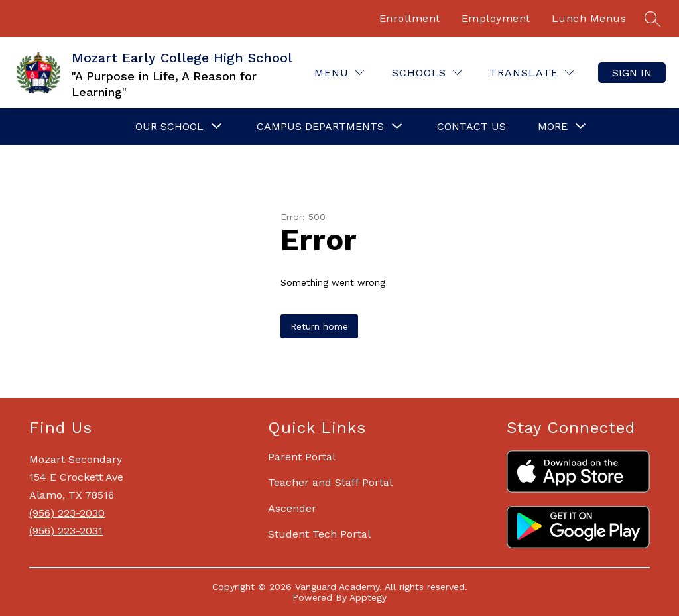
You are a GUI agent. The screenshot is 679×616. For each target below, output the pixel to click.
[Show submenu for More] (553, 127)
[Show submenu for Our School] (169, 127)
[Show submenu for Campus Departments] (320, 127)
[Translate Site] (531, 73)
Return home (319, 326)
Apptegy (368, 597)
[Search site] (652, 19)
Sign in (632, 73)
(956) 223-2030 (67, 513)
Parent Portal (302, 457)
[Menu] (339, 73)
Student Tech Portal (319, 534)
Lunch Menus (589, 18)
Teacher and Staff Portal (330, 482)
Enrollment (410, 18)
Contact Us (471, 126)
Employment (496, 18)
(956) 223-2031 (66, 531)
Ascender (292, 508)
